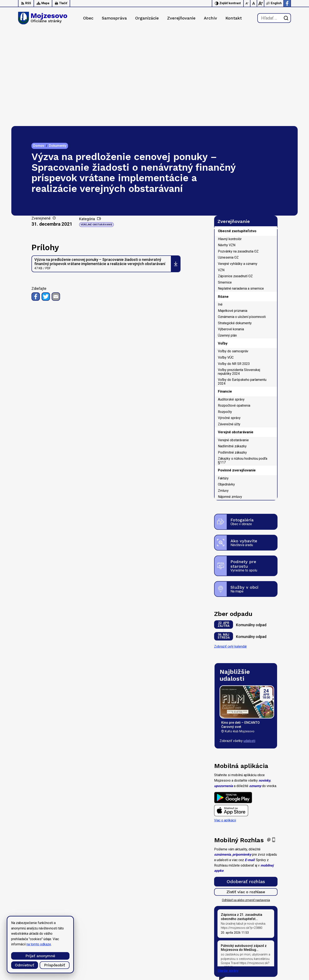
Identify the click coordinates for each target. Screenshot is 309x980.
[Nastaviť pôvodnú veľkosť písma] (254, 3)
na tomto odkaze (17, 944)
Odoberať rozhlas (246, 785)
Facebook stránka (268, 964)
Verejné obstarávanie (96, 128)
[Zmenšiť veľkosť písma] (247, 3)
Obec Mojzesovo (55, 932)
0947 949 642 (266, 954)
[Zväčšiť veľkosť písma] (261, 3)
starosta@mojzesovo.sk (273, 959)
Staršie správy (228, 874)
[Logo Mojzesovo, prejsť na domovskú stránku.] (43, 18)
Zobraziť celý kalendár (230, 550)
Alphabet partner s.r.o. (73, 928)
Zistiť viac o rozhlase (246, 795)
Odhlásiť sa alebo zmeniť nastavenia (246, 803)
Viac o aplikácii (225, 724)
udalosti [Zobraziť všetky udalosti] (249, 644)
